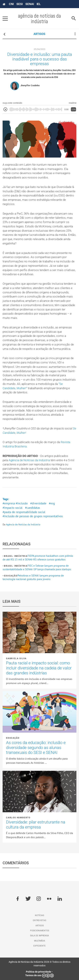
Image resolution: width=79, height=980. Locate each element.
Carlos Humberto (18, 818)
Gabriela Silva (16, 659)
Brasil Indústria (16, 556)
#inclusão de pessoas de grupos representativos (33, 516)
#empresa (9, 503)
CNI (11, 4)
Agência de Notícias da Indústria (29, 460)
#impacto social (13, 508)
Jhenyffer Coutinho (30, 85)
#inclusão (22, 503)
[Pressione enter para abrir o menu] (5, 18)
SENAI (30, 4)
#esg (52, 503)
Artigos (40, 926)
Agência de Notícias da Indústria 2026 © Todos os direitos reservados (39, 964)
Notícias (39, 915)
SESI (20, 4)
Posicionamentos (40, 931)
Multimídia (40, 941)
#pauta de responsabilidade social (24, 512)
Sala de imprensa (39, 936)
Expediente (39, 946)
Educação (11, 576)
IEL (39, 4)
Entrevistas (39, 920)
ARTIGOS (39, 34)
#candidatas (32, 508)
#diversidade (38, 503)
